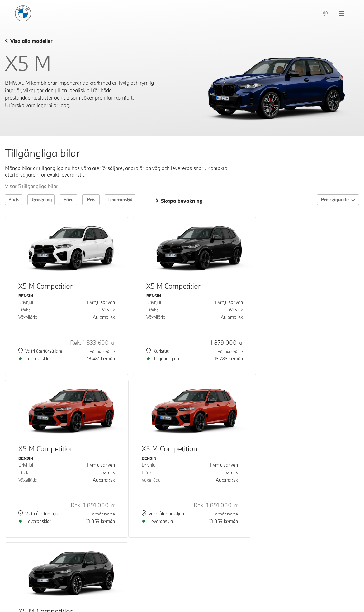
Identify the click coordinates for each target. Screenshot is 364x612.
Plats (14, 199)
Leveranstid (120, 199)
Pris (91, 199)
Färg (69, 199)
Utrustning (41, 199)
